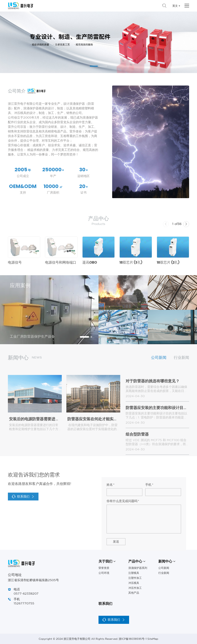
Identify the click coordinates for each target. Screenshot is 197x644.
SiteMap (153, 639)
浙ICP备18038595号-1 (133, 639)
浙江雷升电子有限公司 (21, 6)
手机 (149, 544)
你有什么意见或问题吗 (123, 560)
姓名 (111, 544)
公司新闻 (159, 361)
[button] (94, 66)
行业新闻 (181, 361)
